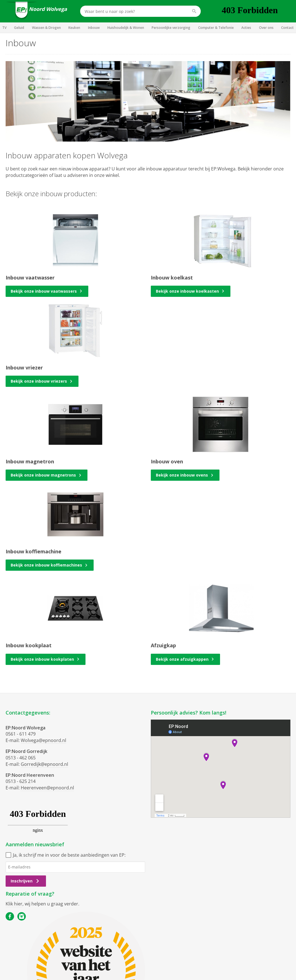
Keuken (74, 28)
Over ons (266, 28)
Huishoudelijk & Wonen (126, 28)
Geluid (19, 28)
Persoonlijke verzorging (171, 28)
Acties (246, 28)
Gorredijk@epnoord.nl (44, 764)
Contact (287, 28)
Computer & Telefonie (216, 28)
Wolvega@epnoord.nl (43, 740)
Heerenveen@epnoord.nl (47, 788)
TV (4, 28)
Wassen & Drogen (46, 28)
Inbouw (94, 28)
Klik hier (14, 904)
